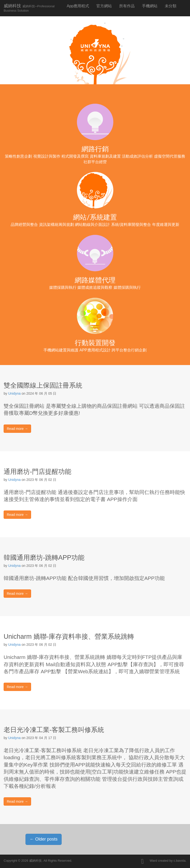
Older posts (44, 839)
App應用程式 (78, 6)
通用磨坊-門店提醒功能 (37, 472)
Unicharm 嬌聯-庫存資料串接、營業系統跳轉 (69, 637)
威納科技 (29, 8)
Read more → (17, 429)
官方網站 (104, 6)
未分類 (171, 6)
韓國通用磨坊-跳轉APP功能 (44, 558)
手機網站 (150, 6)
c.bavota (179, 861)
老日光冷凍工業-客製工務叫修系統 (54, 730)
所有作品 (127, 6)
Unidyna (14, 393)
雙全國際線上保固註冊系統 (43, 385)
